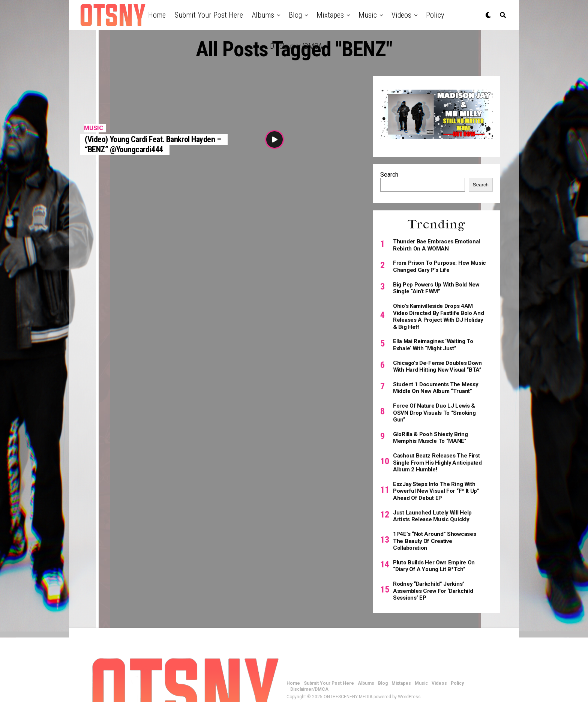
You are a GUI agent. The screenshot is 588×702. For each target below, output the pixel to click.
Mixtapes (330, 15)
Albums (263, 15)
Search (389, 175)
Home (157, 15)
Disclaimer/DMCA (296, 46)
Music (368, 15)
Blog (295, 15)
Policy (435, 15)
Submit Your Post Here (209, 15)
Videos (401, 15)
